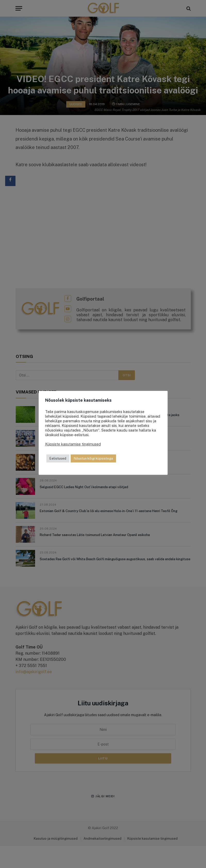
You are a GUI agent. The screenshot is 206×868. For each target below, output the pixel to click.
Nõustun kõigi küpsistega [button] (93, 458)
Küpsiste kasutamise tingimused (73, 444)
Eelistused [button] (58, 458)
